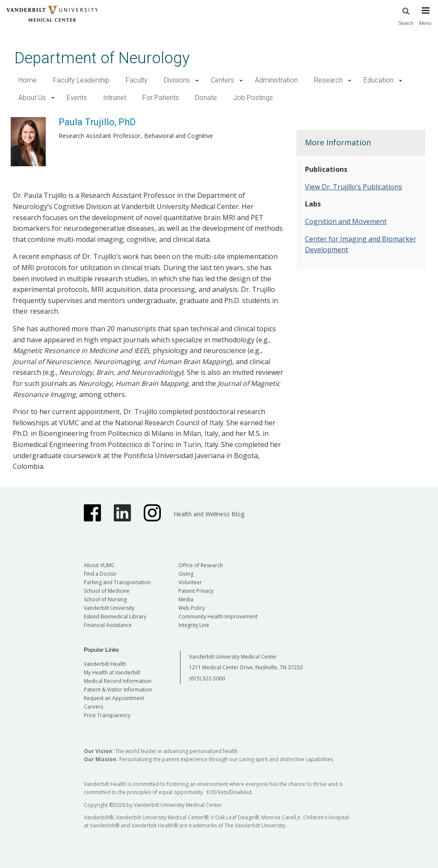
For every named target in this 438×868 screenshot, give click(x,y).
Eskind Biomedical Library (115, 616)
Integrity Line (194, 625)
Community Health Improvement (218, 616)
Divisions (177, 80)
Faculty (137, 80)
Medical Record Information (118, 681)
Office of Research (201, 565)
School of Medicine (107, 591)
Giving (186, 574)
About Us (32, 98)
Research (328, 80)
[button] (197, 81)
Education (379, 80)
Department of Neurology (102, 58)
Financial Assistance (108, 625)
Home (28, 80)
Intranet (115, 98)
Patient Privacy (196, 591)
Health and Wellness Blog (209, 514)
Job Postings (253, 98)
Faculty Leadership (81, 80)
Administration (276, 80)
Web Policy (192, 608)
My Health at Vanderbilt (112, 672)
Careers (93, 707)
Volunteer (190, 582)
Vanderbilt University (109, 608)
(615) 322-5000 (207, 678)
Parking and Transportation (117, 582)
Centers (222, 80)
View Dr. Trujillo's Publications (354, 187)
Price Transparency (107, 715)
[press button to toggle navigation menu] (425, 20)
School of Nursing (105, 599)
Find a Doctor (100, 574)
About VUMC (99, 565)
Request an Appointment (114, 698)
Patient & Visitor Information (118, 690)
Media (186, 599)
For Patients (161, 98)
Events (77, 98)
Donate (206, 98)
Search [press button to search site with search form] (406, 15)
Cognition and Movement (346, 221)
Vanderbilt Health (105, 664)
